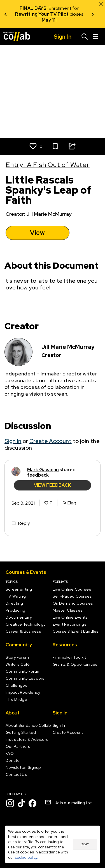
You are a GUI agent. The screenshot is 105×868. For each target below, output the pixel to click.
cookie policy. (26, 857)
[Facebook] (32, 803)
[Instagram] (10, 803)
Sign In (13, 441)
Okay (85, 844)
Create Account (51, 441)
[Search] (85, 37)
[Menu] (95, 37)
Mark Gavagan (43, 470)
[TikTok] (21, 803)
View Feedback (53, 485)
